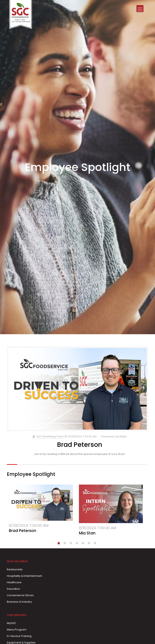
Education (13, 589)
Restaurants (15, 569)
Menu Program (17, 630)
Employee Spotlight (114, 436)
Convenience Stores (20, 595)
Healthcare (14, 582)
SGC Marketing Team (50, 436)
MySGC (12, 623)
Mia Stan (87, 533)
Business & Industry (19, 602)
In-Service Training (19, 636)
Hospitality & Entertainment (24, 576)
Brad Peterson (80, 445)
